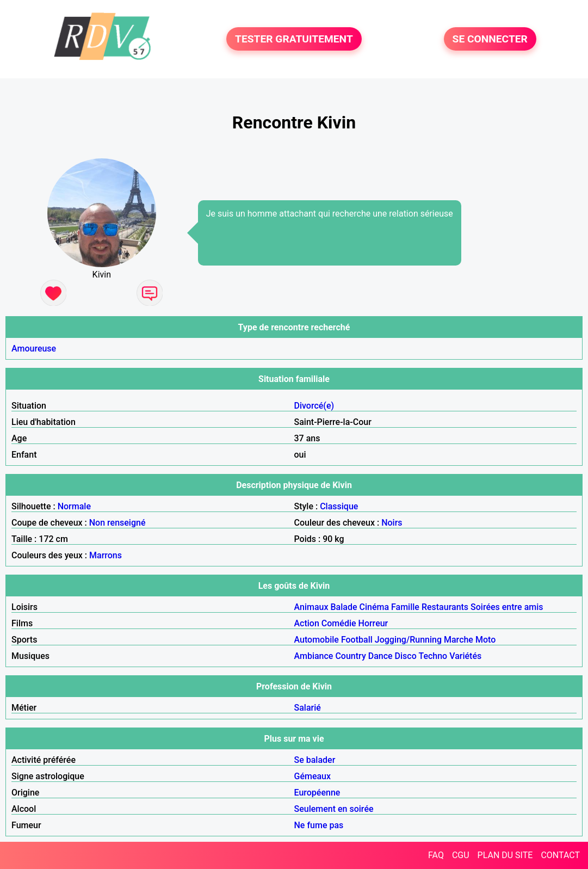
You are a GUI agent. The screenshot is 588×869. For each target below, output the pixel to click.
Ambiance (314, 656)
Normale (74, 506)
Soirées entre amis (507, 607)
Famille (405, 607)
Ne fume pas (319, 825)
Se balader (315, 760)
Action (307, 623)
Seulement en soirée (334, 809)
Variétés (465, 656)
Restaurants (445, 607)
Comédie (339, 623)
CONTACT (560, 855)
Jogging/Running (408, 640)
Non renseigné (117, 523)
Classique (339, 506)
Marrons (106, 555)
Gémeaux (313, 776)
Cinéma (374, 607)
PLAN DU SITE (505, 855)
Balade (343, 607)
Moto (485, 640)
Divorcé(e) (314, 406)
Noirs (392, 523)
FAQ (436, 855)
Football (357, 640)
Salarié (308, 708)
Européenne (317, 793)
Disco (406, 656)
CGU (461, 855)
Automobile (317, 640)
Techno (433, 656)
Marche (459, 640)
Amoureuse (34, 349)
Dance (380, 656)
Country (350, 656)
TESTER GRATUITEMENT (294, 39)
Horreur (373, 623)
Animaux (311, 607)
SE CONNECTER (490, 39)
